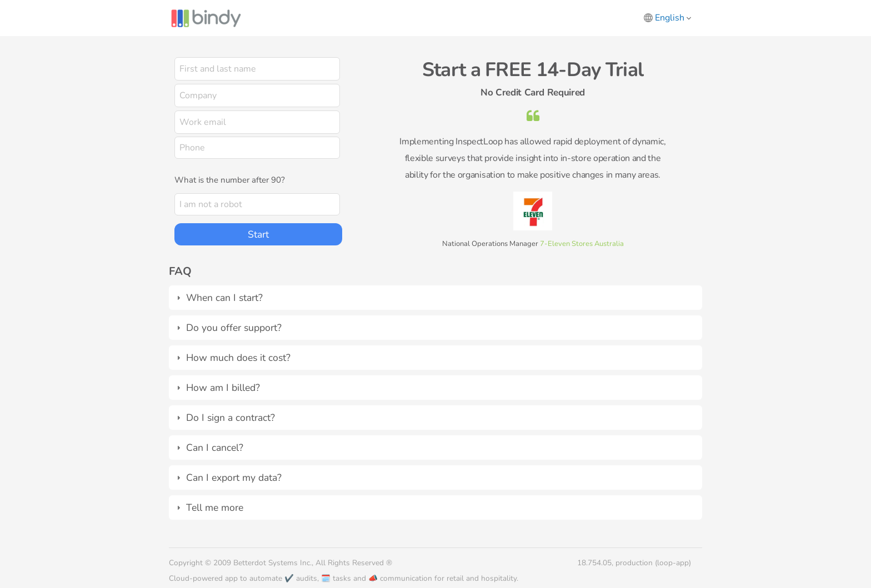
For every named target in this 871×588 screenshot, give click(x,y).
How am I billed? (223, 388)
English (673, 18)
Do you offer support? (234, 328)
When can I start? (224, 298)
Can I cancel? (215, 448)
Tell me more (215, 507)
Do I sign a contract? (231, 418)
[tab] (436, 298)
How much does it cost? (238, 358)
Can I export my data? (234, 478)
